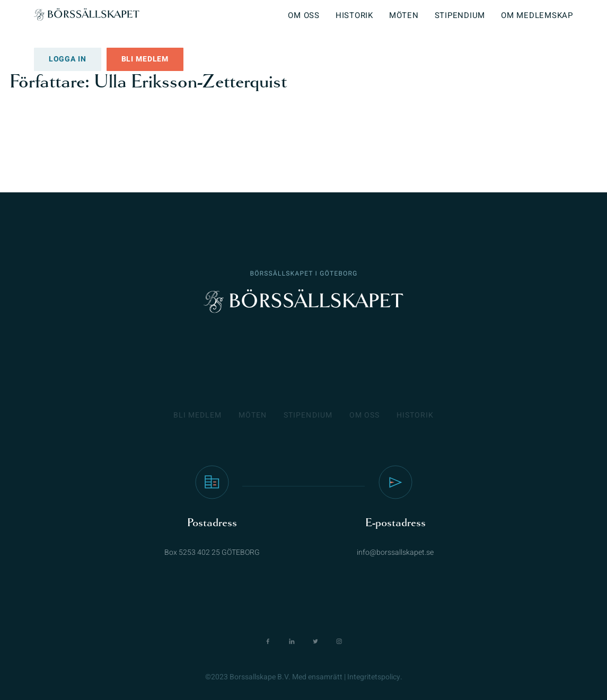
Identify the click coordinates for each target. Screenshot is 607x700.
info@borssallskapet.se (395, 552)
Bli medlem (145, 59)
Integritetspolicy (374, 677)
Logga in (68, 59)
